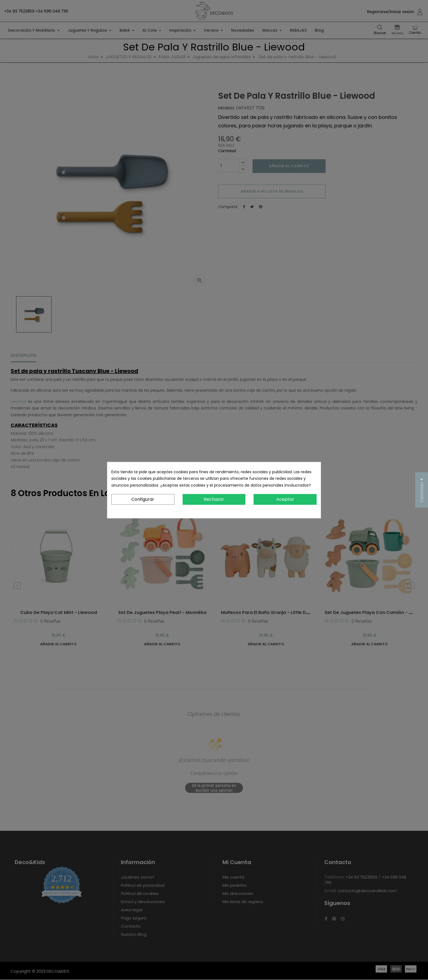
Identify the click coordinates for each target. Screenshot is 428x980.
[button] (422, 490)
